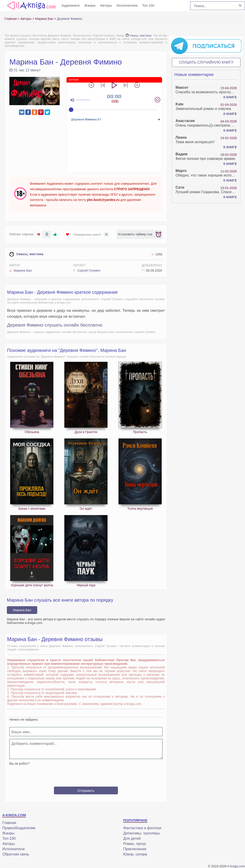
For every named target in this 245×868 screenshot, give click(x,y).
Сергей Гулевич (87, 270)
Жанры (90, 5)
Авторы (106, 5)
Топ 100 (148, 5)
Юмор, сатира (135, 854)
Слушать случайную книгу (206, 62)
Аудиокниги (71, 5)
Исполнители (127, 5)
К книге (230, 97)
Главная (9, 823)
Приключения (135, 849)
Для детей (132, 838)
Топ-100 (9, 838)
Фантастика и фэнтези (142, 828)
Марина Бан (21, 270)
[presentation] (86, 774)
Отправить (86, 791)
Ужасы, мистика (138, 35)
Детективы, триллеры (142, 833)
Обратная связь (16, 854)
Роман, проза (134, 844)
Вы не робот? (19, 764)
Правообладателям (19, 828)
